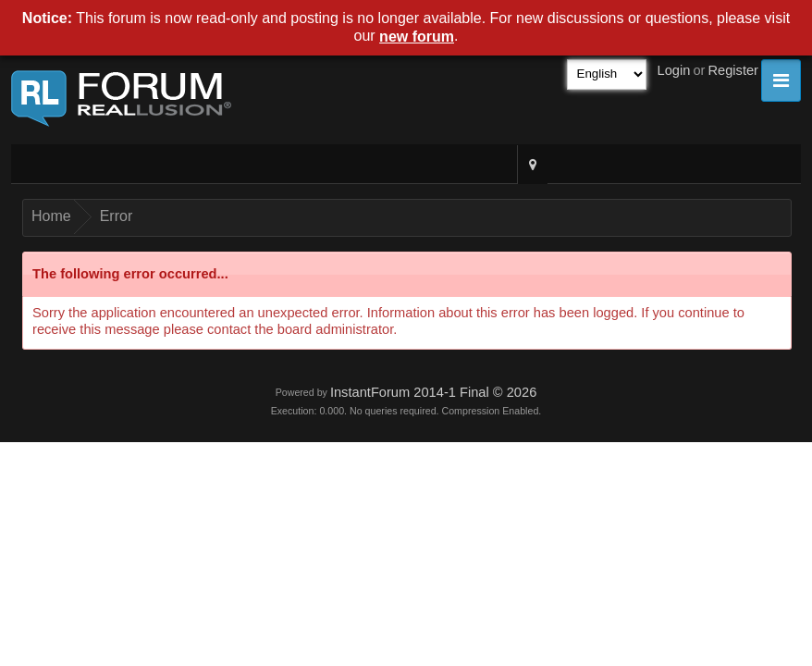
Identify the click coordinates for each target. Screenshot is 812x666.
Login (674, 70)
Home (51, 216)
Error (117, 216)
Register (733, 70)
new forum (417, 37)
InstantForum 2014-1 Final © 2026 (433, 392)
